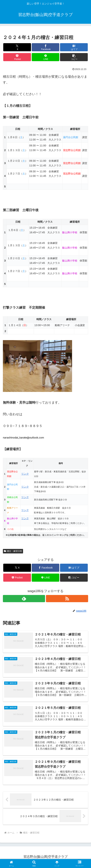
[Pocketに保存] (17, 57)
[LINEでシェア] (46, 57)
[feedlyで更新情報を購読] (24, 599)
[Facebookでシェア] (46, 47)
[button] (74, 57)
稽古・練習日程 (13, 551)
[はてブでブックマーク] (74, 47)
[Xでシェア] (17, 47)
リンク (25, 474)
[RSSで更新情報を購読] (67, 599)
